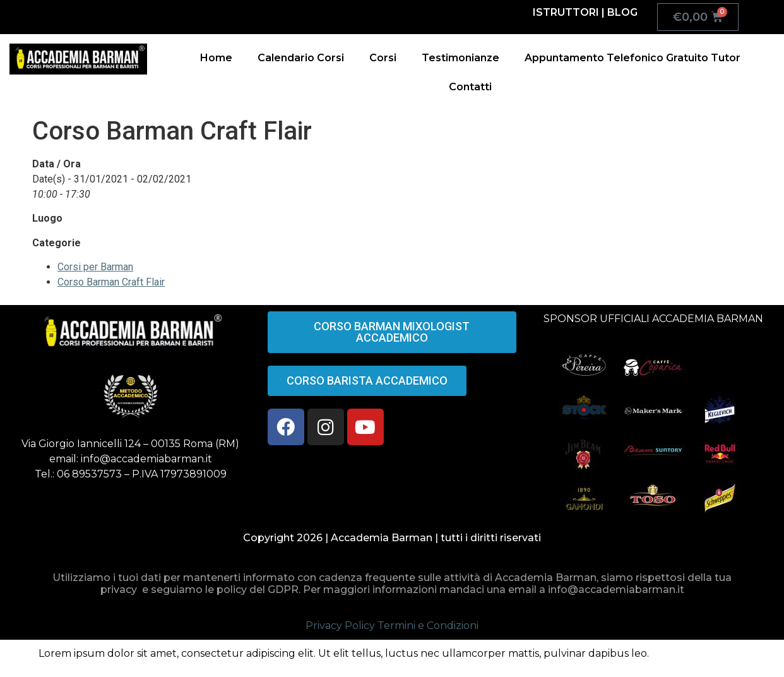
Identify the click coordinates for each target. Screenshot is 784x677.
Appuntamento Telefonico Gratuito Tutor (633, 58)
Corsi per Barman (95, 267)
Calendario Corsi (301, 58)
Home (216, 58)
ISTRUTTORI (566, 12)
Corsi (383, 58)
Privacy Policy (340, 626)
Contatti (470, 87)
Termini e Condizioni (428, 626)
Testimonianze (460, 58)
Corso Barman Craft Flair (111, 282)
